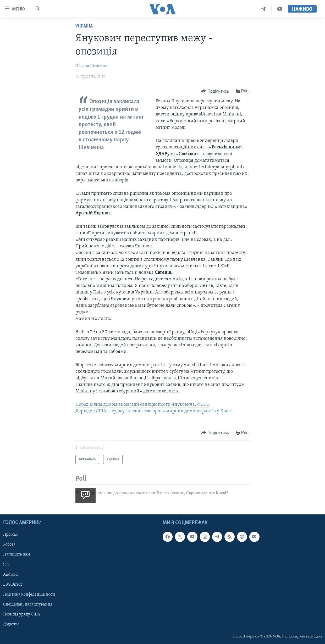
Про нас (10, 535)
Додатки (11, 624)
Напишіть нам (17, 554)
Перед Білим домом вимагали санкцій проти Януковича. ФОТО (142, 405)
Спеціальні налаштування (28, 604)
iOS (6, 565)
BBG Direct (13, 585)
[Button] (215, 91)
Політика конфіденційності (29, 595)
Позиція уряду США (22, 614)
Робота (9, 545)
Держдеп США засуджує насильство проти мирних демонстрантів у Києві (154, 411)
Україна (84, 26)
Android (10, 575)
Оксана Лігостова (92, 66)
